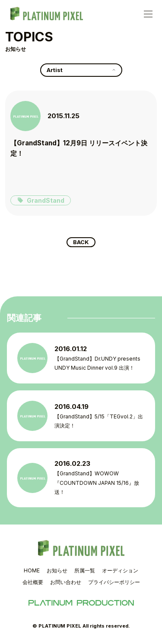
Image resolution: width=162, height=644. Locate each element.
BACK (81, 242)
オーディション (120, 570)
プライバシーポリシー (114, 582)
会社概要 (33, 582)
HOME (32, 570)
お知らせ (57, 570)
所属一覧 (85, 570)
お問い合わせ (66, 582)
